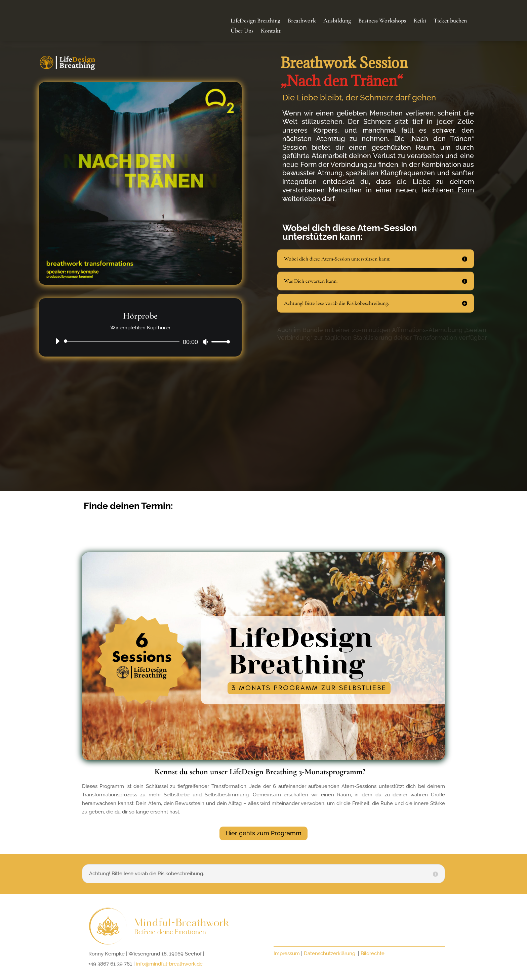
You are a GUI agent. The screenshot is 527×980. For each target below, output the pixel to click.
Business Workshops (382, 21)
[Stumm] (205, 342)
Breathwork (302, 21)
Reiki (420, 21)
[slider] (123, 341)
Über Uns (242, 31)
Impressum (287, 953)
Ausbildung (337, 21)
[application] (140, 341)
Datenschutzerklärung (330, 953)
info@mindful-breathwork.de (169, 964)
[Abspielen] (57, 341)
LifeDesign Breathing (255, 21)
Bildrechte (373, 953)
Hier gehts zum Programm (263, 833)
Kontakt (271, 31)
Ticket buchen (450, 21)
